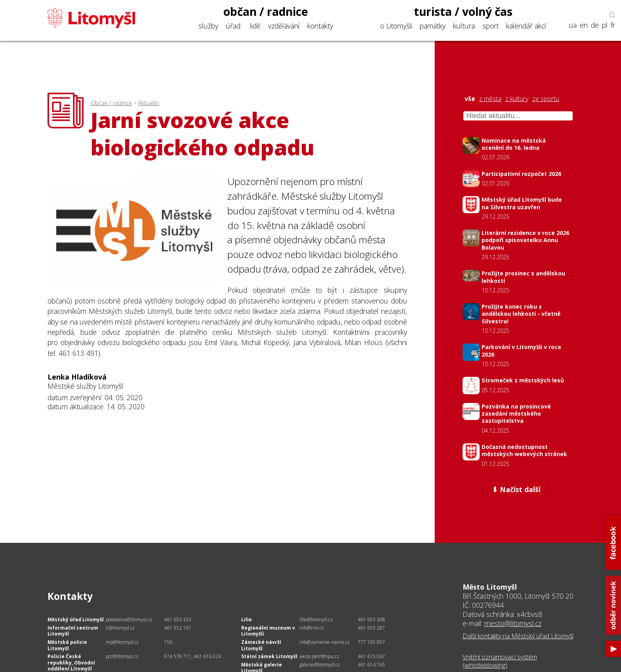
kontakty (320, 26)
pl (605, 25)
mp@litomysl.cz (122, 642)
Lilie (247, 619)
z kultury (517, 99)
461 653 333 (178, 619)
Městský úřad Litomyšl (76, 619)
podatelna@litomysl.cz (129, 619)
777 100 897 (371, 642)
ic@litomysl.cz (120, 628)
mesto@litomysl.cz (513, 623)
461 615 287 (371, 628)
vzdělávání (284, 26)
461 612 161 (178, 628)
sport (491, 26)
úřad (233, 26)
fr (613, 25)
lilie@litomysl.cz (316, 619)
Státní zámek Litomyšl (269, 656)
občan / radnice (266, 11)
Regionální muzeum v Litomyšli (268, 631)
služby (208, 26)
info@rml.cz (312, 628)
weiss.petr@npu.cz (319, 656)
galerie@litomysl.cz (320, 665)
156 (168, 642)
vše (470, 99)
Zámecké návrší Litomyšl (261, 645)
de (595, 25)
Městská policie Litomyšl (67, 645)
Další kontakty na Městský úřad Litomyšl (518, 636)
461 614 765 (371, 665)
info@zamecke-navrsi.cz (325, 642)
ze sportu (546, 99)
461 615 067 (371, 656)
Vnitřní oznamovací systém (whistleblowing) (500, 661)
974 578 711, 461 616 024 (192, 656)
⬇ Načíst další (516, 489)
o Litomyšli (396, 26)
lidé (255, 26)
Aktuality (149, 103)
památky (433, 26)
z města (490, 99)
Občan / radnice (111, 103)
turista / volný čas (463, 11)
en (584, 25)
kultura (464, 26)
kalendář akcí (526, 26)
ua (573, 25)
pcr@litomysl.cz (122, 656)
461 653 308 (371, 619)
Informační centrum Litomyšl (73, 631)
